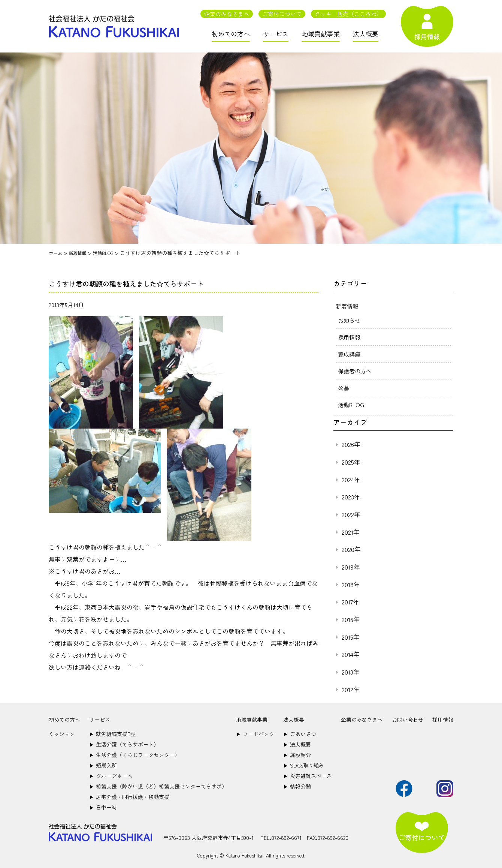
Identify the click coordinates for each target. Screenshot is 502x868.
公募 (344, 388)
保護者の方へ (356, 371)
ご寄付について (282, 14)
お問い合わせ (408, 720)
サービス (276, 34)
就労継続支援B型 (113, 734)
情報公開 (297, 786)
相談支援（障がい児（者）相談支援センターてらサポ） (158, 786)
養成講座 (350, 354)
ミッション (62, 734)
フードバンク (255, 734)
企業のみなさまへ (227, 14)
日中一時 (103, 807)
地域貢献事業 (321, 34)
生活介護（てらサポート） (124, 744)
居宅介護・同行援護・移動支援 (129, 797)
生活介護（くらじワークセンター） (134, 755)
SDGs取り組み (304, 765)
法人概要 (366, 34)
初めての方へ (231, 34)
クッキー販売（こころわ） (348, 14)
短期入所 (103, 765)
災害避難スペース (308, 776)
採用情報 (350, 337)
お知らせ (350, 320)
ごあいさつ (300, 734)
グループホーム (111, 776)
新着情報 (348, 306)
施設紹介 (297, 755)
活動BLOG (352, 405)
